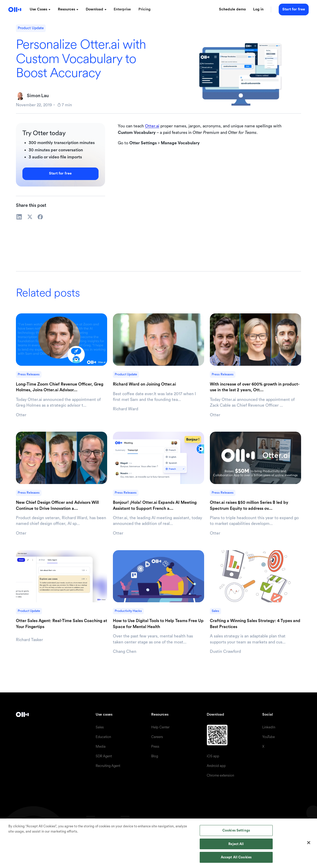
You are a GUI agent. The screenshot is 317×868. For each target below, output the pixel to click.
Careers (157, 737)
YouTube (269, 737)
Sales (100, 727)
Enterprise (122, 9)
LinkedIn (269, 727)
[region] (159, 843)
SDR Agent (104, 756)
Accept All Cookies (236, 857)
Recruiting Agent (108, 766)
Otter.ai (152, 126)
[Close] (309, 843)
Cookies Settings (236, 830)
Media (101, 746)
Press (155, 746)
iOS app (213, 756)
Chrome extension (220, 775)
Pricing (144, 9)
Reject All (236, 844)
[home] (15, 10)
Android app (216, 766)
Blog (155, 756)
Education (103, 737)
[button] (40, 10)
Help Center (160, 727)
